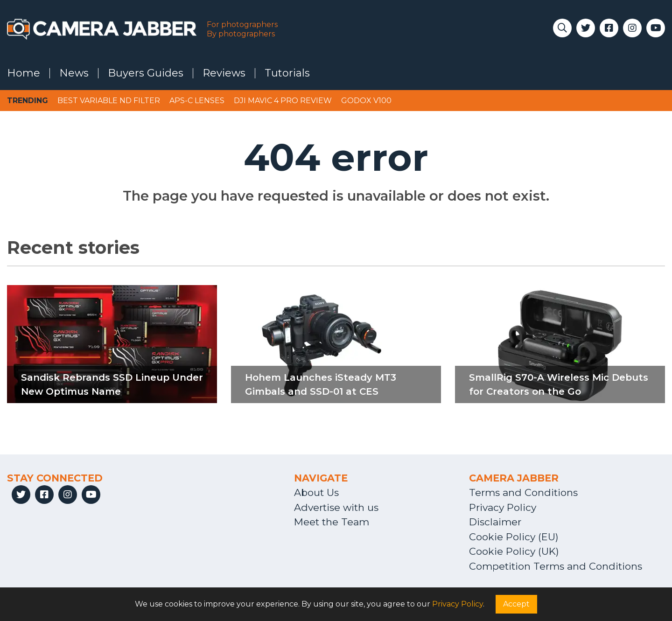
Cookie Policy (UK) (514, 551)
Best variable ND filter (109, 101)
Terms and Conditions (523, 492)
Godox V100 (366, 101)
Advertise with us (336, 507)
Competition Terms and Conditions (556, 566)
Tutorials (287, 73)
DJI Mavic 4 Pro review (283, 101)
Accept (516, 604)
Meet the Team (332, 522)
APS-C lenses (197, 101)
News (74, 73)
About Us (316, 492)
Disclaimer (495, 522)
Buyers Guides (146, 73)
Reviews (224, 73)
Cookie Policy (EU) (514, 537)
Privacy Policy (503, 507)
